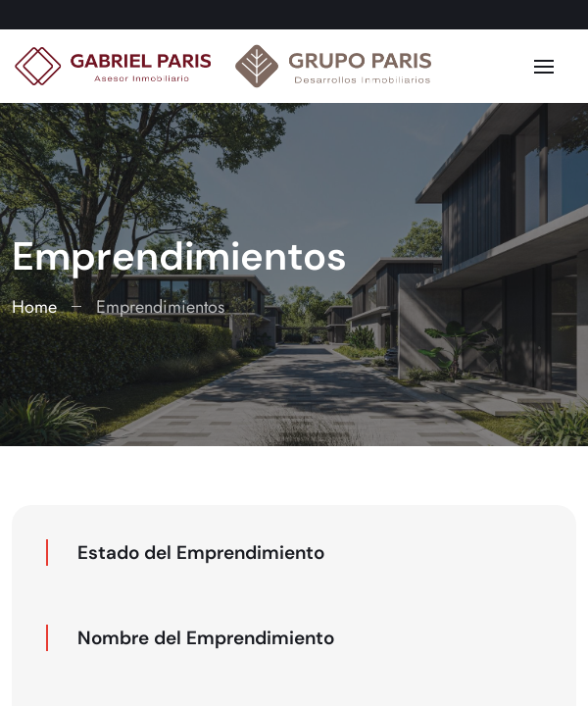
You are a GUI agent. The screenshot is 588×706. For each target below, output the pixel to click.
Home (34, 307)
